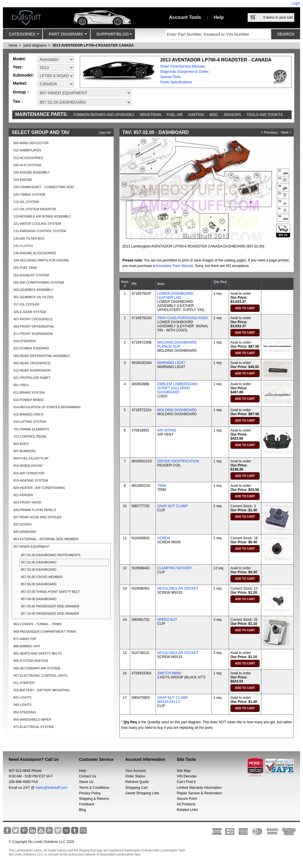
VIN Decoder (187, 776)
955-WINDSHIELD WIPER (32, 719)
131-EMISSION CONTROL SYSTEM (40, 231)
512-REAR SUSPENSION (32, 370)
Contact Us (88, 776)
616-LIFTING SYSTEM (30, 422)
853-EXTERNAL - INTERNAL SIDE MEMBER (46, 539)
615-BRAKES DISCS (28, 414)
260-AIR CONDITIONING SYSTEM (39, 282)
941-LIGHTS (22, 697)
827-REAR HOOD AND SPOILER (37, 517)
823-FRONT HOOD (27, 502)
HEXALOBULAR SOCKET (178, 588)
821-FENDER (23, 495)
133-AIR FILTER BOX (29, 238)
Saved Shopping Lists (142, 793)
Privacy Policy (90, 793)
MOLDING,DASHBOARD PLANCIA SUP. (177, 344)
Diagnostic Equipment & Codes (184, 72)
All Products (186, 804)
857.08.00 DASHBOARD (39, 599)
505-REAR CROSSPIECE (32, 363)
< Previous (269, 132)
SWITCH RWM (169, 673)
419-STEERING (25, 341)
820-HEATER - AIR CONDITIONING (39, 488)
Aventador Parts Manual (174, 266)
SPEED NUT (167, 620)
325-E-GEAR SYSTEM (30, 312)
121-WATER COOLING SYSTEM (37, 224)
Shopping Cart (136, 788)
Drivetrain (150, 115)
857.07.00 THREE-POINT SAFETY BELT (50, 592)
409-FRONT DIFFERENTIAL (34, 326)
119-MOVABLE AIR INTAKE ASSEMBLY (42, 216)
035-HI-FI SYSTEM (27, 165)
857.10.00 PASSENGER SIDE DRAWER (50, 614)
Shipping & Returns (94, 799)
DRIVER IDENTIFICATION (178, 461)
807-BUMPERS (24, 451)
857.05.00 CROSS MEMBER (42, 577)
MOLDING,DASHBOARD (177, 410)
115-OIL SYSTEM (26, 202)
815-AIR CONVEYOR (29, 473)
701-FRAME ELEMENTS (31, 429)
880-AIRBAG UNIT (27, 646)
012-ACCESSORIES (28, 158)
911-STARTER (24, 683)
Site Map (184, 771)
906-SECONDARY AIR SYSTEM (37, 668)
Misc (214, 115)
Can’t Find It (186, 782)
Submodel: (23, 75)
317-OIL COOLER (26, 304)
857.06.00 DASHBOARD (39, 584)
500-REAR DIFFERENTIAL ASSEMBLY (42, 356)
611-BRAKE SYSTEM (29, 393)
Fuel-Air (175, 115)
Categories (24, 36)
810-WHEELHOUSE (28, 466)
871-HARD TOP (25, 639)
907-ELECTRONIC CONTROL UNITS (40, 676)
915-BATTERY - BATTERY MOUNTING (42, 690)
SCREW (164, 538)
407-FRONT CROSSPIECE (33, 319)
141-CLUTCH (23, 246)
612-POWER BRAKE (29, 400)
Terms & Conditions (94, 788)
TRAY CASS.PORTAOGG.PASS (183, 318)
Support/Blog (114, 36)
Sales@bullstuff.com (51, 788)
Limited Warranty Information (199, 788)
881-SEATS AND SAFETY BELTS (38, 653)
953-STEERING (25, 712)
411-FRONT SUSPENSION (33, 334)
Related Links (187, 810)
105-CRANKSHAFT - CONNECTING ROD (44, 187)
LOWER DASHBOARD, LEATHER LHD (176, 296)
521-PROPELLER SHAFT (32, 378)
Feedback (87, 804)
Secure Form (187, 799)
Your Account (135, 771)
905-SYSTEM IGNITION (31, 661)
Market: (20, 83)
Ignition (196, 115)
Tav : (18, 101)
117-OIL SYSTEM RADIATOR (35, 209)
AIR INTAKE (167, 430)
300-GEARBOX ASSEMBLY (33, 290)
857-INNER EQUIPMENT (32, 547)
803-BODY (21, 444)
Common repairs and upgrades (104, 115)
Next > (286, 132)
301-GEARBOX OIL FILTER (33, 297)
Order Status (135, 776)
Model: (19, 59)
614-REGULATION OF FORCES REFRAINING (47, 407)
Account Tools (185, 17)
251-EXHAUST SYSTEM (31, 275)
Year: (18, 67)
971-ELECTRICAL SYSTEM (34, 727)
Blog (82, 810)
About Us (86, 782)
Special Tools (171, 77)
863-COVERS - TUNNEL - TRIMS (37, 624)
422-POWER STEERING (31, 348)
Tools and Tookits (265, 115)
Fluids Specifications (176, 82)
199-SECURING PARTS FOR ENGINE (41, 260)
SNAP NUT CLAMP (173, 506)
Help (219, 17)
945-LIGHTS (22, 705)
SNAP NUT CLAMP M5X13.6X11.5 (173, 700)
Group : (21, 92)
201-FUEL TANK (25, 268)
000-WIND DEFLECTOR (31, 143)
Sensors (232, 115)
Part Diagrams (68, 36)
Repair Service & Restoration (199, 793)
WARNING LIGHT (171, 363)
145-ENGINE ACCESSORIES (35, 253)
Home (13, 45)
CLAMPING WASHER (175, 568)
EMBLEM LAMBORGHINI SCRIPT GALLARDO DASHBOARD (177, 388)
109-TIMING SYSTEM (29, 195)
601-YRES (21, 385)
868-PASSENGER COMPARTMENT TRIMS (45, 632)
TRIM (162, 486)
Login (296, 3)
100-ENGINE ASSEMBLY (32, 172)
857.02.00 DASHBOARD (39, 562)
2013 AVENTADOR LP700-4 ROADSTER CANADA (93, 45)
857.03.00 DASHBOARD (39, 570)
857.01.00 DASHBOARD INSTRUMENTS (51, 555)
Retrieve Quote (137, 782)
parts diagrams (35, 45)
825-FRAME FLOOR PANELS (35, 510)
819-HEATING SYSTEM (31, 480)
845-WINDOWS (25, 532)
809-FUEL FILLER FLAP (31, 458)
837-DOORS (22, 524)
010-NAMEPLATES (27, 150)
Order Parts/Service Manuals (183, 66)
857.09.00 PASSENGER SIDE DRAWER (50, 606)
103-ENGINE (23, 180)
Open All (105, 132)
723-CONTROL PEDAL (30, 436)
